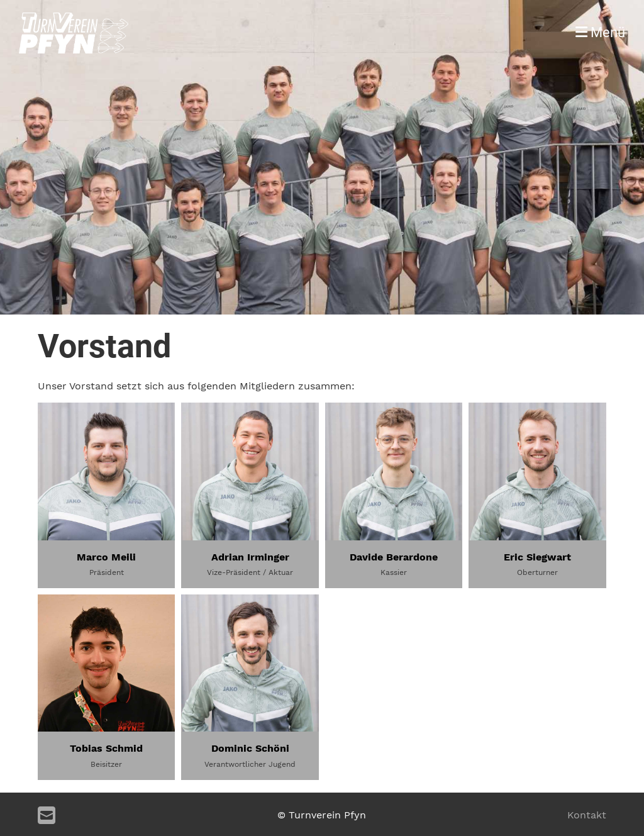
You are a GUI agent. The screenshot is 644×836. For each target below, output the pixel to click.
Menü (600, 32)
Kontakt (587, 815)
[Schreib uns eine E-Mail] (47, 816)
